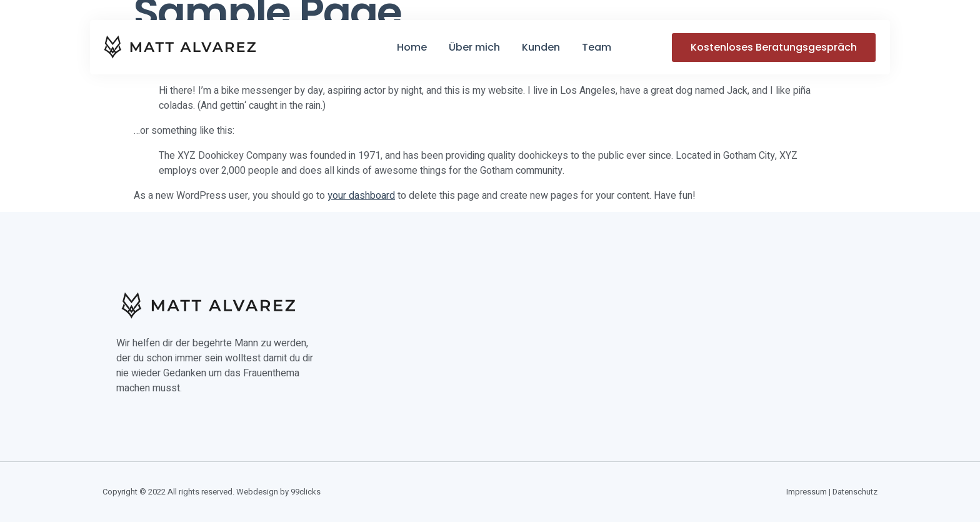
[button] (774, 48)
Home (412, 47)
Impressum (807, 492)
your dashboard (361, 196)
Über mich (474, 47)
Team (597, 47)
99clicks (306, 492)
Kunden (541, 47)
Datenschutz (855, 492)
